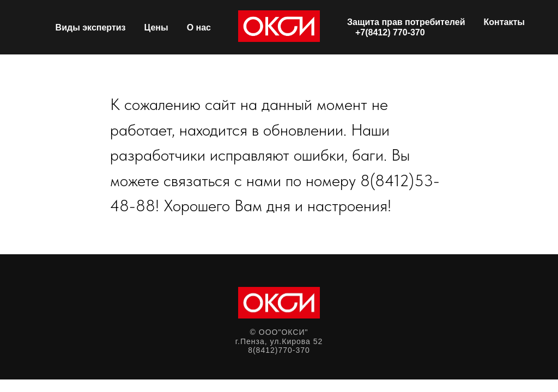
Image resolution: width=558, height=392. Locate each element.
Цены (156, 27)
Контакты (504, 22)
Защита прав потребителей (406, 22)
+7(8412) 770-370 (390, 32)
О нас (199, 27)
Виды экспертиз (91, 27)
